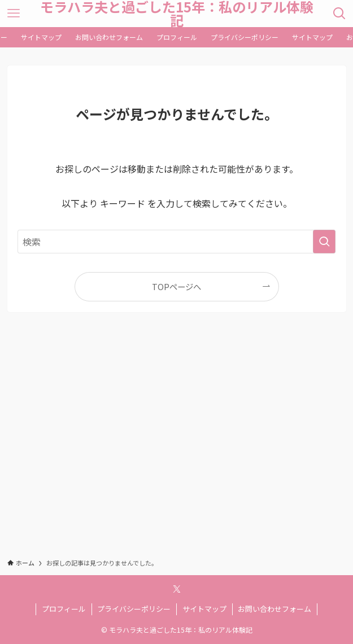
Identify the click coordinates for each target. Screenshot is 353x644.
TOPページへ (176, 286)
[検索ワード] (176, 242)
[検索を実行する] (324, 242)
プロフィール (64, 609)
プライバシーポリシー (134, 609)
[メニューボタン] (14, 14)
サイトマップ (204, 609)
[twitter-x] (177, 589)
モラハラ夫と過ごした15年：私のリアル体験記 (177, 14)
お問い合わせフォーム (274, 609)
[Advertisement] (177, 445)
